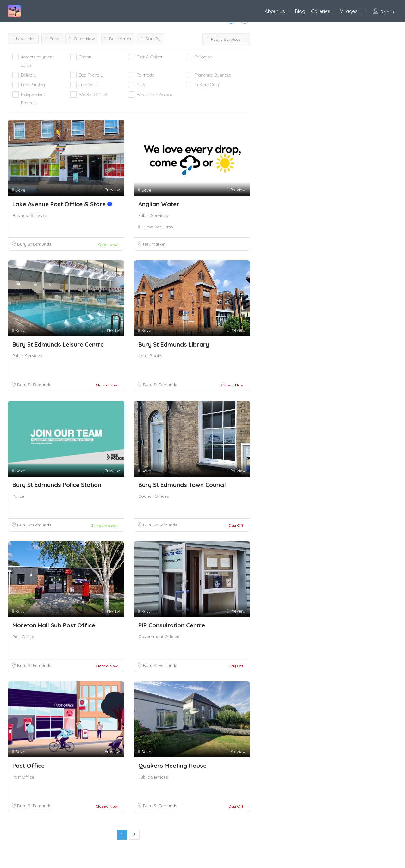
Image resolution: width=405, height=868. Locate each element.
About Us (275, 11)
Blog (300, 11)
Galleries (321, 11)
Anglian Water (159, 204)
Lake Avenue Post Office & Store (62, 204)
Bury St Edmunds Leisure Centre (58, 344)
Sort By (151, 39)
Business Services (30, 215)
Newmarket (154, 244)
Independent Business (33, 99)
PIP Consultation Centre (172, 625)
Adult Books (150, 356)
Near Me (23, 38)
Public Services (153, 215)
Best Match (118, 39)
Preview (110, 190)
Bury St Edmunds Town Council (182, 485)
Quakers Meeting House (172, 766)
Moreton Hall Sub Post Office (54, 625)
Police (18, 496)
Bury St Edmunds (34, 244)
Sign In (387, 12)
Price (52, 39)
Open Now (82, 39)
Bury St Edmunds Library (174, 344)
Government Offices (159, 637)
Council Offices (153, 496)
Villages (349, 11)
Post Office (23, 637)
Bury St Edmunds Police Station (57, 485)
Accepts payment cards (37, 61)
